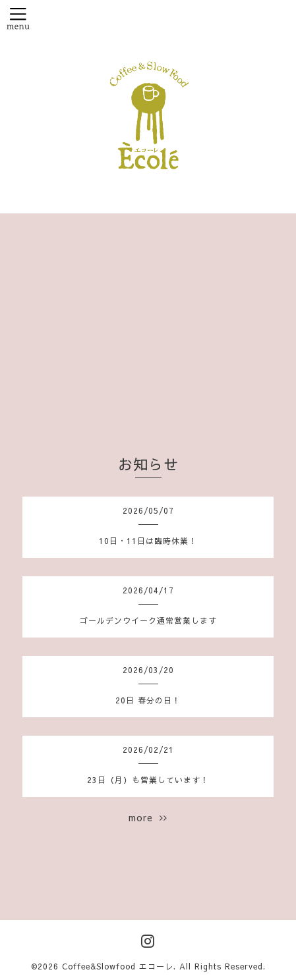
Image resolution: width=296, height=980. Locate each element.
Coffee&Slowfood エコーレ (118, 966)
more (148, 817)
